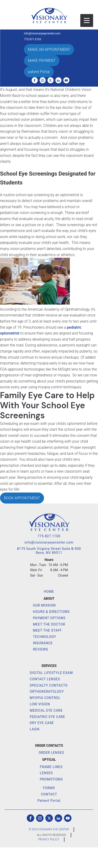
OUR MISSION (44, 605)
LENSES (46, 773)
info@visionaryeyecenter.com (42, 34)
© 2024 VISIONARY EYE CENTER (49, 829)
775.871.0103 (33, 39)
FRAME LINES (51, 767)
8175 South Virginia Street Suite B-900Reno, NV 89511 (49, 551)
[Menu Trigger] (87, 20)
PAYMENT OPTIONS (49, 618)
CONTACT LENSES (45, 679)
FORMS (49, 788)
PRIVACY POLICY (49, 839)
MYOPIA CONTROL (45, 698)
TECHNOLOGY (45, 637)
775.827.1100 (49, 536)
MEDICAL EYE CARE (46, 710)
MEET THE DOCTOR (49, 624)
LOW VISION (40, 704)
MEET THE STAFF (47, 630)
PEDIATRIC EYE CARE (47, 717)
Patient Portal (49, 801)
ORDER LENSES (51, 753)
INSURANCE (43, 643)
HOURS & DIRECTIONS (51, 612)
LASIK (35, 729)
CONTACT (49, 794)
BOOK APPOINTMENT (22, 498)
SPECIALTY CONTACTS (49, 685)
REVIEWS (41, 649)
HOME (49, 592)
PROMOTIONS (51, 779)
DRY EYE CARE (42, 723)
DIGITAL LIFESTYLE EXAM (51, 673)
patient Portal (39, 72)
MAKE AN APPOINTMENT (49, 50)
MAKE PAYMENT (42, 61)
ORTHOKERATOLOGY (47, 691)
